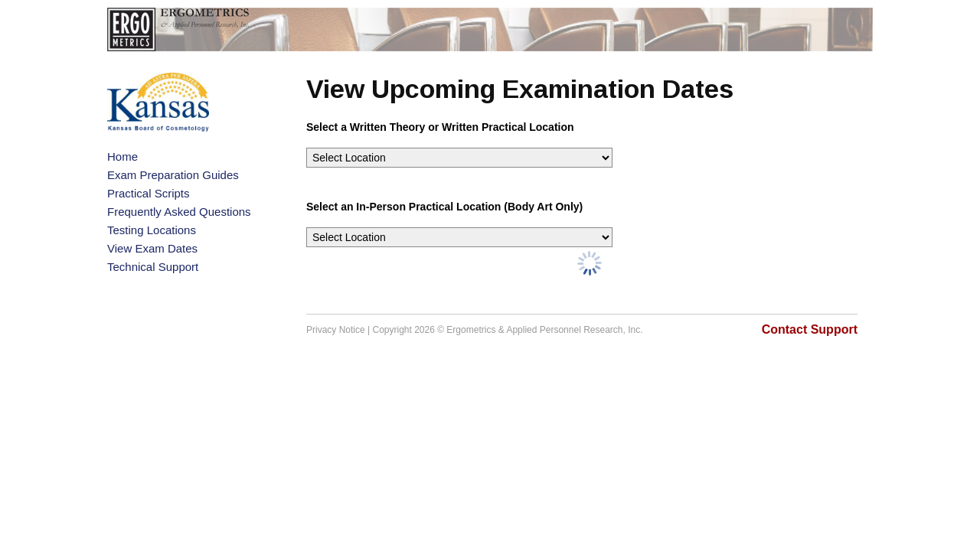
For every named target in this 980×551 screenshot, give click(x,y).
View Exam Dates (152, 248)
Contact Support (810, 329)
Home (122, 156)
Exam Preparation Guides (173, 175)
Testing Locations (152, 230)
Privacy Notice (336, 330)
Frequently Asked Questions (179, 212)
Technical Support (153, 267)
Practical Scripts (149, 193)
